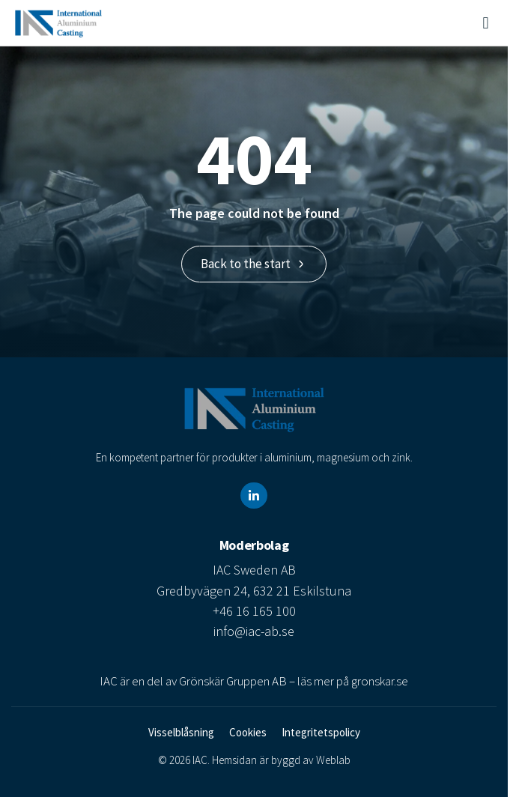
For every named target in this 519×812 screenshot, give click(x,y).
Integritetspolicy (321, 732)
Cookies (248, 732)
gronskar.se (380, 681)
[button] (486, 23)
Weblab (333, 760)
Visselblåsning (181, 732)
